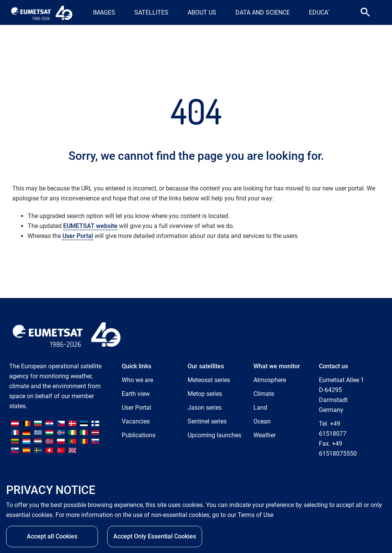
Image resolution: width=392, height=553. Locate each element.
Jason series (205, 408)
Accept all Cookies (52, 536)
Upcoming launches (214, 435)
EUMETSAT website (90, 226)
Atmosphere (270, 380)
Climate (264, 394)
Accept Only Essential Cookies (155, 536)
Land (260, 408)
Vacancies (136, 421)
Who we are (137, 380)
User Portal (78, 236)
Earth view (136, 394)
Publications (139, 435)
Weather (265, 435)
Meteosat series (209, 380)
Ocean (262, 421)
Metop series (205, 394)
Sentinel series (207, 421)
